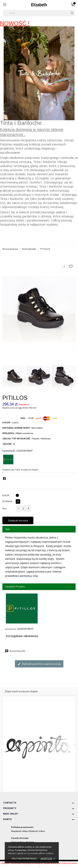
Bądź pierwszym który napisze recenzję (39, 664)
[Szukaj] (39, 13)
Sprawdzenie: (9, 451)
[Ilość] (23, 508)
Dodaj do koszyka (18, 520)
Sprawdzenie (11, 629)
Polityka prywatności (24, 859)
